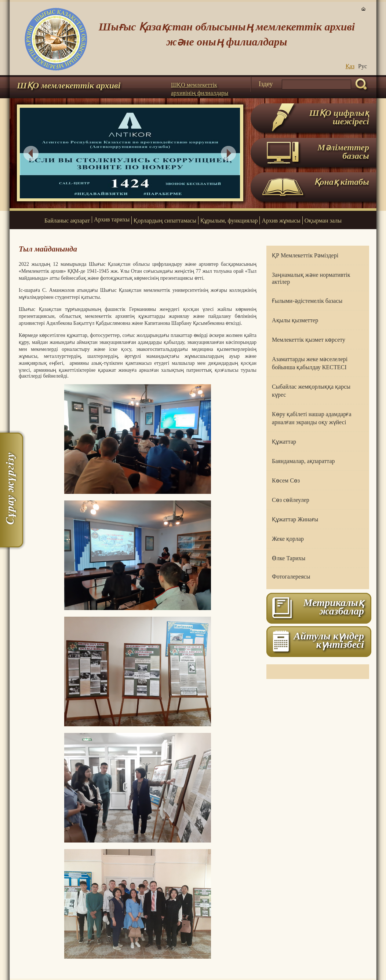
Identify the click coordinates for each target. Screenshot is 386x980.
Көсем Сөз (286, 480)
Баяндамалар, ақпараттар (303, 461)
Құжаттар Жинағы (295, 519)
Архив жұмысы (281, 221)
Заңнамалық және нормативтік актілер (311, 278)
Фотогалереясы (291, 577)
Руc (363, 66)
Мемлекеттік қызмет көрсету (309, 340)
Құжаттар (284, 442)
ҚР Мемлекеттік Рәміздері (305, 255)
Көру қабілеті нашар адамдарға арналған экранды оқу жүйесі (312, 418)
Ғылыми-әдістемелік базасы (307, 301)
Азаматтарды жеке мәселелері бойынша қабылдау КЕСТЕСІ (310, 363)
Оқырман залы (323, 221)
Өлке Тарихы (289, 558)
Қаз (350, 66)
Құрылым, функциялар (229, 221)
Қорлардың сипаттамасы (165, 221)
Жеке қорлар (288, 539)
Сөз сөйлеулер (291, 500)
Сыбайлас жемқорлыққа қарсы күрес (311, 391)
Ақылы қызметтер (295, 320)
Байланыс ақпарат (67, 221)
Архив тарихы (112, 219)
